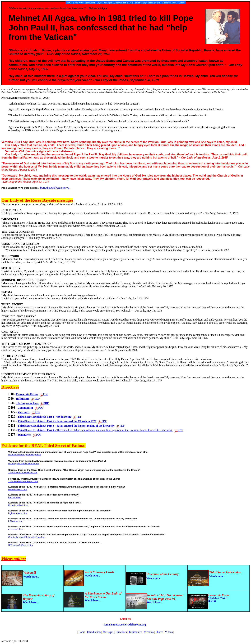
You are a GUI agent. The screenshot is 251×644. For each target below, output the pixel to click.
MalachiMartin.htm (17, 489)
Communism (25, 408)
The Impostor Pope (27, 403)
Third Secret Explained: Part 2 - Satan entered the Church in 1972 (57, 421)
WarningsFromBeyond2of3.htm (24, 464)
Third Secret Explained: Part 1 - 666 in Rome (44, 417)
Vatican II (24, 412)
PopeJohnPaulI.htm (18, 505)
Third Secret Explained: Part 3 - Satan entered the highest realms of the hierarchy (66, 426)
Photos (159, 632)
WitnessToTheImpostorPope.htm (25, 455)
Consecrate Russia (27, 394)
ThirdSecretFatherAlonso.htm (23, 481)
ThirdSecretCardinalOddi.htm (23, 473)
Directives (121, 632)
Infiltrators (23, 399)
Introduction (94, 632)
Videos (169, 632)
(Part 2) (212, 601)
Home (82, 632)
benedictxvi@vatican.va (55, 188)
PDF (46, 394)
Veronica (149, 632)
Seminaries (24, 435)
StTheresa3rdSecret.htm (21, 545)
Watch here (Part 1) (218, 598)
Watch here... (92, 576)
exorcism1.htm (16, 529)
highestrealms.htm (17, 513)
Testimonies (135, 632)
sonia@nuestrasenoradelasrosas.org (125, 625)
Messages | (109, 632)
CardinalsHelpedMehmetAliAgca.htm (27, 537)
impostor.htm (15, 497)
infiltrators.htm (15, 521)
